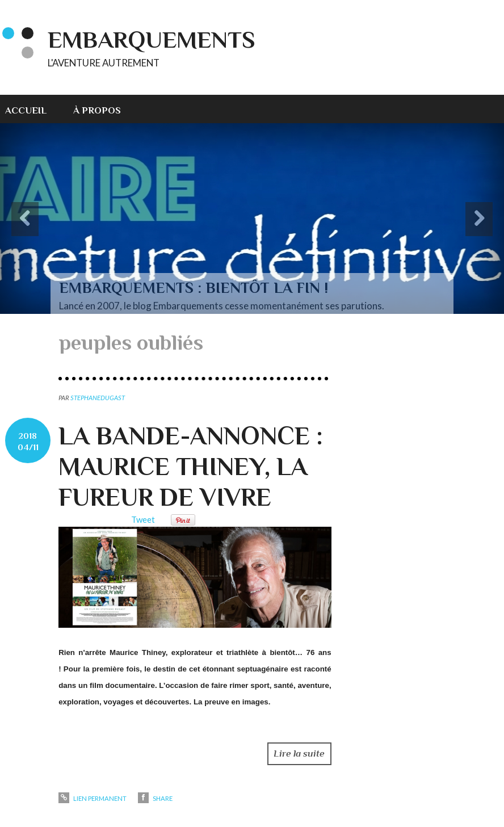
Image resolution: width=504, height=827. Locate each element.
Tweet (143, 519)
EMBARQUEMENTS (152, 39)
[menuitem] (32, 109)
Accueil (26, 110)
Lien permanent (92, 798)
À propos (97, 110)
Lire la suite (299, 753)
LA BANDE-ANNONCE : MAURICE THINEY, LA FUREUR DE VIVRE (191, 466)
